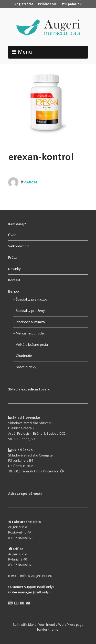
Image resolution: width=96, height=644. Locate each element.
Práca (13, 257)
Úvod (12, 235)
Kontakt (14, 280)
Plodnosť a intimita (30, 322)
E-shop (14, 291)
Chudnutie (24, 356)
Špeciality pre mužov (32, 299)
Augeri (32, 182)
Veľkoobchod (18, 246)
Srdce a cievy (26, 367)
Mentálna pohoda (30, 333)
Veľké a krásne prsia (32, 344)
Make (32, 625)
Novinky (14, 269)
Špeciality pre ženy (30, 311)
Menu (25, 52)
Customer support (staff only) (31, 587)
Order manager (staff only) (29, 592)
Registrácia (24, 4)
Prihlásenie (47, 4)
